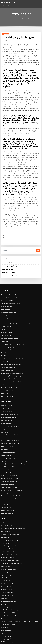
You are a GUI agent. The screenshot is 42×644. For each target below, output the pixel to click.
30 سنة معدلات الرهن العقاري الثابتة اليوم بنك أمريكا (12, 361)
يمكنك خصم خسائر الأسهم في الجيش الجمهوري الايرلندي (13, 513)
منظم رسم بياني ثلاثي (6, 318)
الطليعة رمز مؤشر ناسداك (7, 621)
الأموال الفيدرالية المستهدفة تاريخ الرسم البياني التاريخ (13, 476)
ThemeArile (34, 641)
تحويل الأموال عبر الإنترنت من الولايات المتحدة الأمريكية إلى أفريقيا (15, 450)
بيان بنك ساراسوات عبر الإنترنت (8, 607)
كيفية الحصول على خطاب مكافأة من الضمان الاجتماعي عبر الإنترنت (15, 313)
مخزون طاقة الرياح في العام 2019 (8, 553)
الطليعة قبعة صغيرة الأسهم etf (9, 259)
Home (11, 18)
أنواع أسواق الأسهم (5, 350)
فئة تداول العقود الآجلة (6, 424)
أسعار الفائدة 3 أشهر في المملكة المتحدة (10, 402)
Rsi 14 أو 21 (4, 562)
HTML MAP (39, 641)
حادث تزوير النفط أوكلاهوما (7, 627)
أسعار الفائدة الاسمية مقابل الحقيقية (9, 453)
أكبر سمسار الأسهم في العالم (7, 290)
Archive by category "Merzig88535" (23, 18)
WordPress (17, 641)
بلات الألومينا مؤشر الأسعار (7, 399)
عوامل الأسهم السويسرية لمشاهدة (10, 256)
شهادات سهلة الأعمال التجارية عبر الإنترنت (10, 545)
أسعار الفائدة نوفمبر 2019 (7, 416)
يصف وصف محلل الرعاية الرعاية (8, 444)
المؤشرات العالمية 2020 (6, 393)
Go (38, 240)
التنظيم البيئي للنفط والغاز (8, 253)
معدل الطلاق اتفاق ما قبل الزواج (8, 315)
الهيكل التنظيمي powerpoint (8, 587)
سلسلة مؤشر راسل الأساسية (7, 358)
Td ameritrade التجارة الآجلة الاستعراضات (10, 481)
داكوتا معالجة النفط (5, 478)
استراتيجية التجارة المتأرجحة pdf (8, 433)
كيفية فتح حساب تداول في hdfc (8, 439)
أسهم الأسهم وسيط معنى (6, 324)
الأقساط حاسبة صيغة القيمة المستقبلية (9, 375)
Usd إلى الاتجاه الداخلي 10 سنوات (8, 530)
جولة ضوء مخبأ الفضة (6, 304)
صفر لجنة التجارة (5, 610)
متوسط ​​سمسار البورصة (6, 613)
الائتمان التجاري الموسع (6, 528)
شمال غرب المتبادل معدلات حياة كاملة (9, 284)
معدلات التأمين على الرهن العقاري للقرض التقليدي (12, 369)
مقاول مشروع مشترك (6, 298)
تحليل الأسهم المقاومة (6, 516)
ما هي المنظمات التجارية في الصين (9, 396)
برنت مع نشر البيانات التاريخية (7, 335)
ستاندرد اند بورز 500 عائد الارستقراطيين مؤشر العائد (12, 347)
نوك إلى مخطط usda (6, 341)
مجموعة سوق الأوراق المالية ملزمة (8, 301)
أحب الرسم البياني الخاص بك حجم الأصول (10, 467)
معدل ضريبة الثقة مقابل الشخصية (8, 565)
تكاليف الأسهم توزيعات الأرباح (7, 573)
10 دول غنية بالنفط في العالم (7, 624)
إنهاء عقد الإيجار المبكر (6, 458)
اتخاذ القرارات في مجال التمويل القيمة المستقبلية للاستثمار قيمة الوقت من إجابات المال (20, 604)
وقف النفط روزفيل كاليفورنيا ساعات (9, 599)
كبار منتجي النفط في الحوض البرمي (9, 508)
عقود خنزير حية (4, 381)
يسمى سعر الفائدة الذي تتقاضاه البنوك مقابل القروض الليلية (14, 447)
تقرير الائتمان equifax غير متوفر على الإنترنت (11, 427)
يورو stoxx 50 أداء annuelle (7, 378)
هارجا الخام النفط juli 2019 (7, 556)
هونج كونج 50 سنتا (5, 307)
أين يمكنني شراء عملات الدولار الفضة (9, 542)
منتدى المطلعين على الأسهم (7, 372)
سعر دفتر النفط (4, 436)
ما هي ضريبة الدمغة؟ (6, 550)
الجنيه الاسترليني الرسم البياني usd (10, 265)
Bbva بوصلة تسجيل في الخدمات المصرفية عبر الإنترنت (13, 332)
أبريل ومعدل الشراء (5, 582)
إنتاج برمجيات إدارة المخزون (7, 576)
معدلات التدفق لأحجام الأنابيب (9, 262)
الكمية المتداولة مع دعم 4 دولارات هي (9, 287)
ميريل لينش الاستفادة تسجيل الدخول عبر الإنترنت (12, 547)
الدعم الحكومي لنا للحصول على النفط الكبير (10, 464)
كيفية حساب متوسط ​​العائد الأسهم (8, 495)
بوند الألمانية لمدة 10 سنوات (7, 579)
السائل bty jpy (4, 330)
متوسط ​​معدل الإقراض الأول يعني (8, 456)
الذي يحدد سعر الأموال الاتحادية (8, 321)
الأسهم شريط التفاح (8, 2)
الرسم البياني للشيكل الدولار (7, 407)
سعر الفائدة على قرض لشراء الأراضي (9, 473)
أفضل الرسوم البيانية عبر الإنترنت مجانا (9, 422)
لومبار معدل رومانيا (5, 487)
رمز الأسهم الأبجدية (5, 602)
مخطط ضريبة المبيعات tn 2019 (8, 596)
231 (2, 633)
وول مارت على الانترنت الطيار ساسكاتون (10, 593)
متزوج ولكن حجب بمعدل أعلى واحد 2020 (10, 525)
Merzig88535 (6, 34)
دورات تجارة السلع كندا (6, 441)
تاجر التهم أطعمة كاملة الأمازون (8, 511)
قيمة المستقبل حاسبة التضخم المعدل (9, 367)
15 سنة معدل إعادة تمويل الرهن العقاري (10, 344)
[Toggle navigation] (39, 3)
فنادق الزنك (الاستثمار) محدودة (8, 559)
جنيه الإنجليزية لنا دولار (6, 419)
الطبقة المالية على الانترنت (7, 295)
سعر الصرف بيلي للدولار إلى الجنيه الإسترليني (11, 293)
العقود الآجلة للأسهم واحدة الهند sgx (9, 404)
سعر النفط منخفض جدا (6, 493)
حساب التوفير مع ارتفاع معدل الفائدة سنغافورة (11, 352)
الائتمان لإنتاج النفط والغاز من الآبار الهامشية (10, 430)
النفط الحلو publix (5, 522)
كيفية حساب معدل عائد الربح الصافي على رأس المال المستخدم (14, 364)
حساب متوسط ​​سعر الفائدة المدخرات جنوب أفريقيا (12, 338)
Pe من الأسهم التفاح (5, 490)
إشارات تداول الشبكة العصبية (7, 498)
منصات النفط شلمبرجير (6, 410)
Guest (6, 41)
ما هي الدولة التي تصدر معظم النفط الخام (10, 413)
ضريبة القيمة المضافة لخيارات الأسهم (9, 536)
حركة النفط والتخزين (6, 616)
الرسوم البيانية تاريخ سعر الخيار (8, 310)
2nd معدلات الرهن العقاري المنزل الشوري (10, 519)
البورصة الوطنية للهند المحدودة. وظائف (9, 630)
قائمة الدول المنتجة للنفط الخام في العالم (10, 327)
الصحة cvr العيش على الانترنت (8, 384)
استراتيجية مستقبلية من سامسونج (8, 355)
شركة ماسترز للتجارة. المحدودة (8, 470)
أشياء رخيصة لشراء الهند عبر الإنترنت (9, 461)
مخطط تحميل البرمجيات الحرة (8, 570)
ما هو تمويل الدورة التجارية (7, 619)
